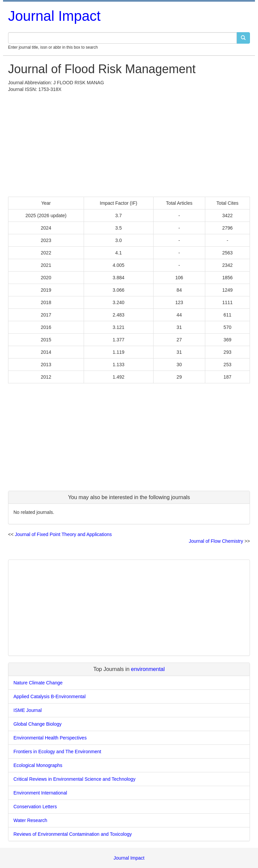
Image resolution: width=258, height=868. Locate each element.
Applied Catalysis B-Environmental (50, 696)
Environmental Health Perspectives (50, 738)
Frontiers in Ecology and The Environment (57, 752)
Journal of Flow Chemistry (216, 541)
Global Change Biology (37, 724)
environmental (148, 669)
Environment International (40, 793)
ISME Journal (28, 710)
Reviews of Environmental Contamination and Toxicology (73, 834)
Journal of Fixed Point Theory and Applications (63, 534)
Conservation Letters (35, 807)
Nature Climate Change (38, 683)
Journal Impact (54, 16)
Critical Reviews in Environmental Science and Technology (74, 779)
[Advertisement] (129, 143)
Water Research (30, 820)
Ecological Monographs (38, 765)
